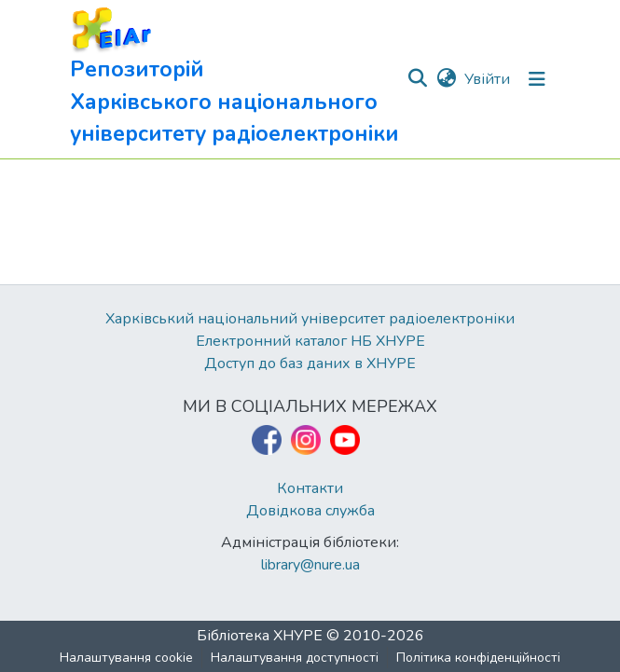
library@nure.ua (310, 565)
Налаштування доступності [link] (295, 658)
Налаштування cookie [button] (126, 658)
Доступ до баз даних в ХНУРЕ (310, 363)
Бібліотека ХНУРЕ (260, 636)
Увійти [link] (487, 79)
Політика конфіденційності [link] (478, 658)
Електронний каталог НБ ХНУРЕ (310, 341)
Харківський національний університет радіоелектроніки (310, 319)
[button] (238, 79)
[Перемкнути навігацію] (537, 79)
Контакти (310, 488)
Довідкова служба (310, 511)
